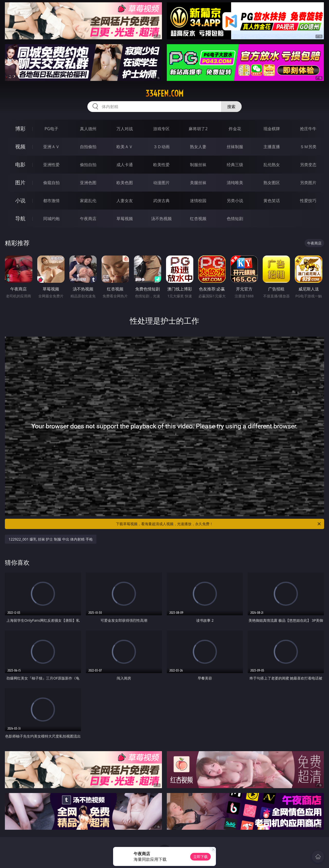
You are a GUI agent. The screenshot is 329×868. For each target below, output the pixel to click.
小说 (20, 200)
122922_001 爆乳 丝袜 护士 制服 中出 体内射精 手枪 (51, 539)
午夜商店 (88, 219)
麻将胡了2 (198, 129)
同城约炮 (51, 219)
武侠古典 (161, 201)
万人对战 (125, 129)
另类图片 (308, 183)
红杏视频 (198, 219)
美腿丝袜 (198, 183)
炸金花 (235, 129)
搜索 (231, 107)
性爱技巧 (308, 201)
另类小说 (235, 201)
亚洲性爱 (51, 165)
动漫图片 (161, 183)
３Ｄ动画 (161, 147)
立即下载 (200, 857)
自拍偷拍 (88, 147)
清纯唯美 (235, 183)
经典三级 (235, 165)
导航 (20, 218)
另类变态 (308, 165)
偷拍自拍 (88, 165)
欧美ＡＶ (125, 147)
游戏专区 (161, 129)
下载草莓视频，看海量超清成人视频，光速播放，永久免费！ (219, 524)
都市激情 (51, 201)
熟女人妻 (198, 147)
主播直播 (272, 147)
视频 (20, 147)
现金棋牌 (272, 129)
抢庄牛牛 (308, 129)
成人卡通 (125, 165)
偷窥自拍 (51, 183)
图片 (20, 182)
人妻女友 (125, 201)
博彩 (20, 129)
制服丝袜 (198, 165)
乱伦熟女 (272, 165)
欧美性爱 (161, 165)
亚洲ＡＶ (51, 147)
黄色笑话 (272, 201)
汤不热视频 (161, 219)
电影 (20, 164)
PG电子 (51, 129)
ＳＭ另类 (308, 147)
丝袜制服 (235, 147)
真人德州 (88, 129)
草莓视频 (125, 219)
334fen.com (164, 93)
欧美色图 (125, 183)
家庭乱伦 (88, 201)
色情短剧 (235, 219)
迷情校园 (198, 201)
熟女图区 (272, 183)
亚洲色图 (88, 183)
